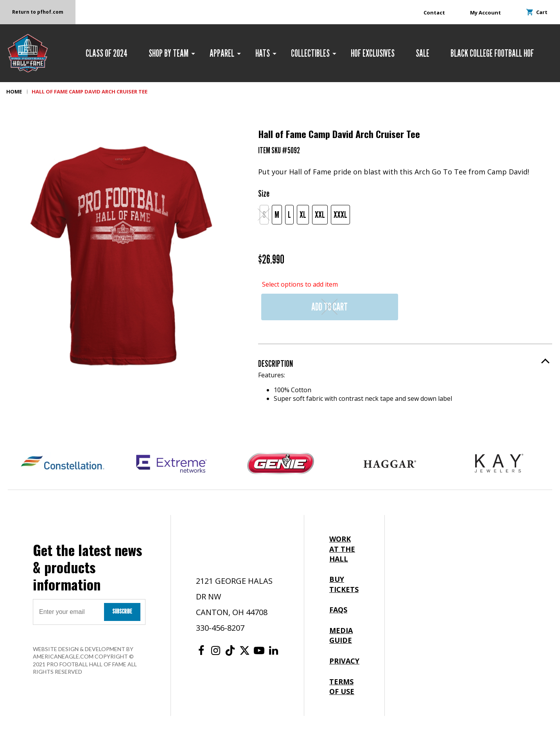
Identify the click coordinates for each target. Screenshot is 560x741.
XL (303, 214)
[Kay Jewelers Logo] (499, 464)
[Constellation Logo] (62, 464)
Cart (537, 12)
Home (14, 92)
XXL (320, 214)
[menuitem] (107, 53)
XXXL (340, 214)
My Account (486, 13)
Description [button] (276, 363)
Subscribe (122, 611)
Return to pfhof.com (38, 12)
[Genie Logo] (281, 464)
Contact (434, 13)
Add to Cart (329, 307)
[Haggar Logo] (390, 464)
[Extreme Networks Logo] (171, 464)
